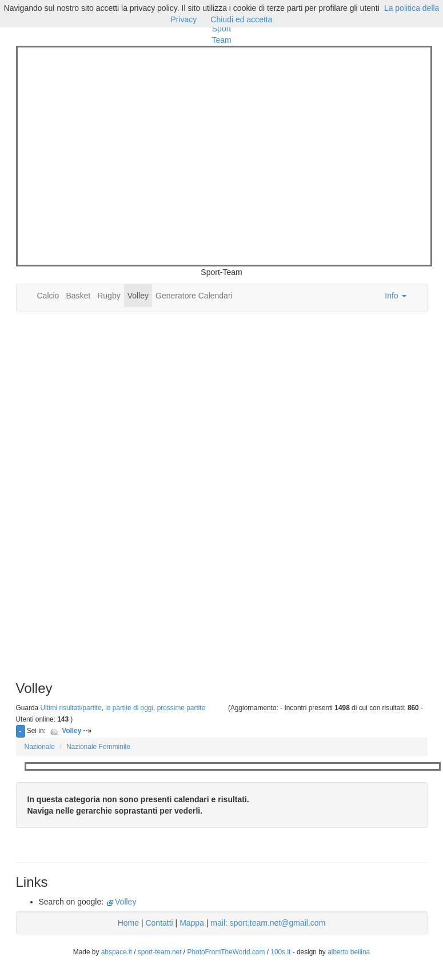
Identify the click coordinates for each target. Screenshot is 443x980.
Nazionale (40, 747)
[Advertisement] (115, 155)
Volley (138, 296)
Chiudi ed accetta (241, 19)
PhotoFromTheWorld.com (226, 952)
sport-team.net (160, 952)
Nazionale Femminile (98, 747)
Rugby (109, 296)
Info (395, 296)
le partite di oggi (129, 708)
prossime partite (181, 708)
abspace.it (117, 952)
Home (128, 923)
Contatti (159, 923)
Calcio (48, 296)
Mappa (192, 923)
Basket (78, 296)
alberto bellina (349, 952)
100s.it (280, 952)
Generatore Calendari (194, 296)
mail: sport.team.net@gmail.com (268, 923)
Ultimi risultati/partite (71, 708)
